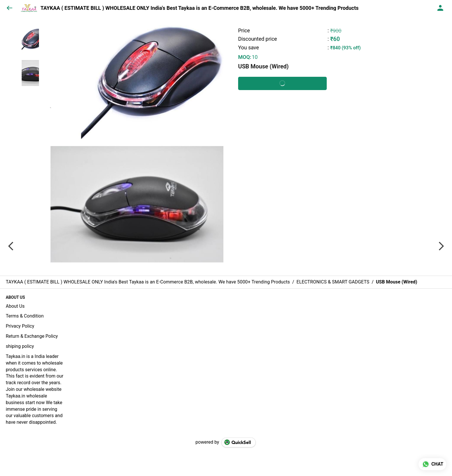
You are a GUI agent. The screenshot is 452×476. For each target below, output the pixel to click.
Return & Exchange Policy (32, 336)
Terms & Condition (25, 316)
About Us (15, 306)
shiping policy (20, 346)
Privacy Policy (20, 326)
